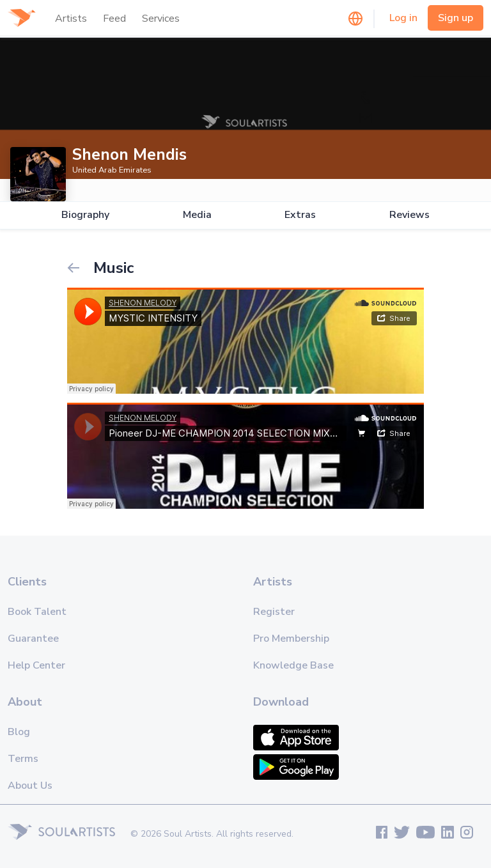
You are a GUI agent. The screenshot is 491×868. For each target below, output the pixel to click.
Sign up (456, 18)
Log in (403, 18)
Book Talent (37, 612)
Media (197, 215)
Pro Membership (291, 639)
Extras (300, 215)
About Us (30, 786)
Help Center (36, 665)
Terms (23, 759)
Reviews (409, 215)
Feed (114, 19)
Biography (85, 215)
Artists (71, 19)
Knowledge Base (293, 665)
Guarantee (33, 639)
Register (274, 612)
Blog (19, 732)
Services (161, 19)
